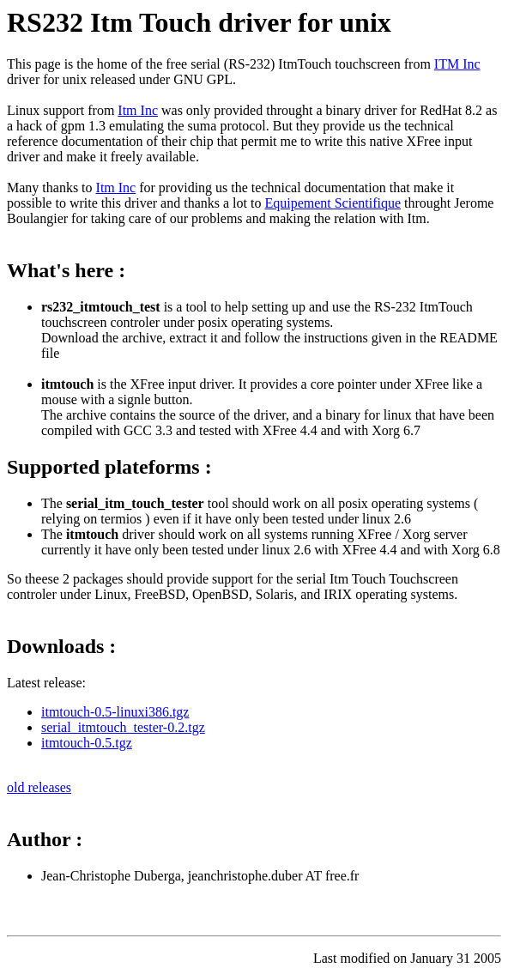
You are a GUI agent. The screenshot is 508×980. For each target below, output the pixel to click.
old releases (39, 787)
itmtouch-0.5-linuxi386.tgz (115, 712)
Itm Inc (138, 110)
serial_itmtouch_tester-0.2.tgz (123, 727)
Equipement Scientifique (333, 203)
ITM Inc (457, 64)
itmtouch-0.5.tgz (87, 743)
